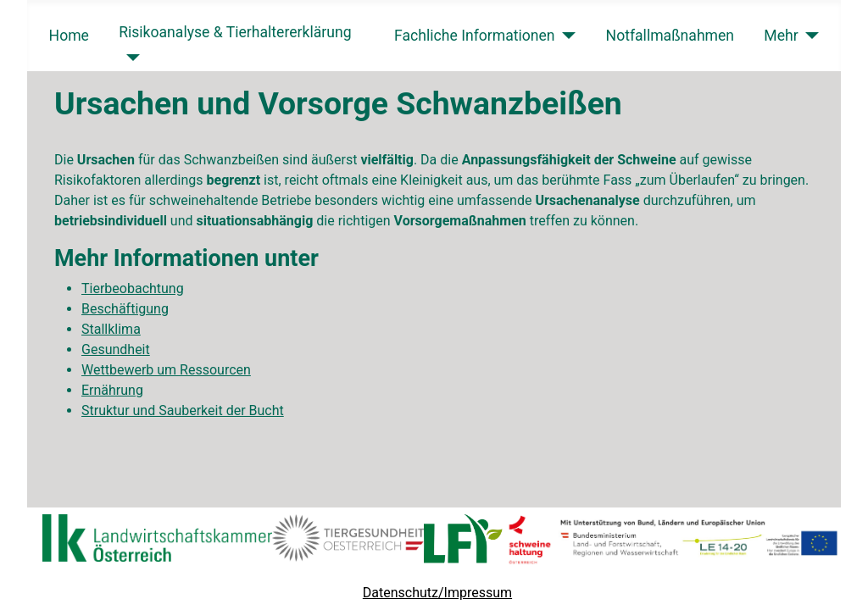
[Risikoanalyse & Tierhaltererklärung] (129, 58)
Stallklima (111, 329)
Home (69, 36)
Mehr (781, 36)
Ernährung (112, 390)
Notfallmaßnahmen (670, 36)
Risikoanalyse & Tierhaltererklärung (235, 32)
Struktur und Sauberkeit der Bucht (183, 410)
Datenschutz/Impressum (437, 593)
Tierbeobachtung (133, 288)
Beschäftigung (125, 309)
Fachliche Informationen (475, 36)
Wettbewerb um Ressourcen (166, 370)
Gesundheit (116, 349)
